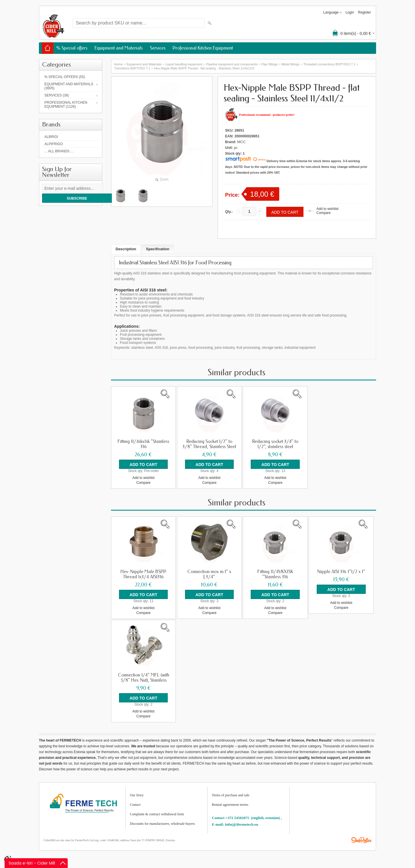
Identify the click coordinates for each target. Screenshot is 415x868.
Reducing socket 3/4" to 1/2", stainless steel (275, 444)
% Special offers (72, 48)
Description (126, 249)
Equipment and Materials (119, 48)
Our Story (137, 795)
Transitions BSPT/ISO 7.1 (132, 68)
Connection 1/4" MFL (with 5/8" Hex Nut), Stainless (144, 678)
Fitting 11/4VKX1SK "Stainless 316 (275, 574)
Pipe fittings (270, 64)
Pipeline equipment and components (232, 64)
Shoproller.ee (361, 840)
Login (350, 12)
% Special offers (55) (65, 77)
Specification (158, 249)
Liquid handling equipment (184, 64)
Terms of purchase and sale (231, 795)
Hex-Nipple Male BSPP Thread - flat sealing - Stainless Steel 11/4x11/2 (204, 68)
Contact (135, 805)
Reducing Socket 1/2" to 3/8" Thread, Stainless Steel (209, 444)
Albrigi (51, 137)
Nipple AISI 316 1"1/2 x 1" (341, 572)
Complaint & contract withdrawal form (157, 814)
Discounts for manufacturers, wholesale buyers (163, 824)
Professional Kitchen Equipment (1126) (66, 105)
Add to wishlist (328, 209)
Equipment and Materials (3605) (69, 86)
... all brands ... (59, 151)
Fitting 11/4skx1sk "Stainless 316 (143, 444)
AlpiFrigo (54, 144)
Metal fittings (290, 64)
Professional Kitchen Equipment (203, 48)
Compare (323, 213)
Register (364, 12)
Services (158, 48)
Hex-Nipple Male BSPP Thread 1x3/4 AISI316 (143, 574)
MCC (242, 142)
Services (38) (57, 95)
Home (118, 64)
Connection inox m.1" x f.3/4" (209, 574)
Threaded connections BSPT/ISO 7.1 (329, 64)
